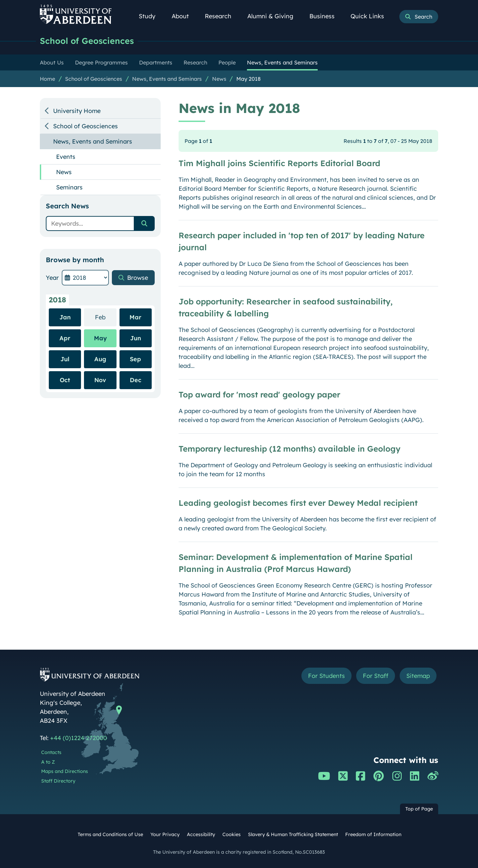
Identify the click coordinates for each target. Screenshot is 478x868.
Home (47, 79)
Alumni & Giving (274, 16)
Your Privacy (165, 834)
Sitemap (418, 676)
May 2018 (248, 79)
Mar (135, 317)
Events (66, 157)
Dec (136, 380)
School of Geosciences (87, 41)
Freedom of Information (373, 834)
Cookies (232, 834)
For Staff (376, 676)
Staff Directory (58, 781)
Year (52, 278)
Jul (65, 359)
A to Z (48, 762)
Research (222, 16)
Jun (136, 338)
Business (326, 16)
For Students (326, 676)
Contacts (51, 752)
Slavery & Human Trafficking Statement (293, 834)
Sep (135, 359)
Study (151, 16)
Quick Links (371, 16)
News (219, 79)
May (100, 338)
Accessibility (201, 834)
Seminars (69, 187)
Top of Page (419, 809)
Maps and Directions (65, 771)
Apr (65, 338)
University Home (77, 111)
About (184, 16)
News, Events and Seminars (167, 79)
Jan (65, 317)
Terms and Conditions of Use (110, 834)
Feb (106, 317)
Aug (100, 359)
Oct (65, 380)
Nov (100, 380)
